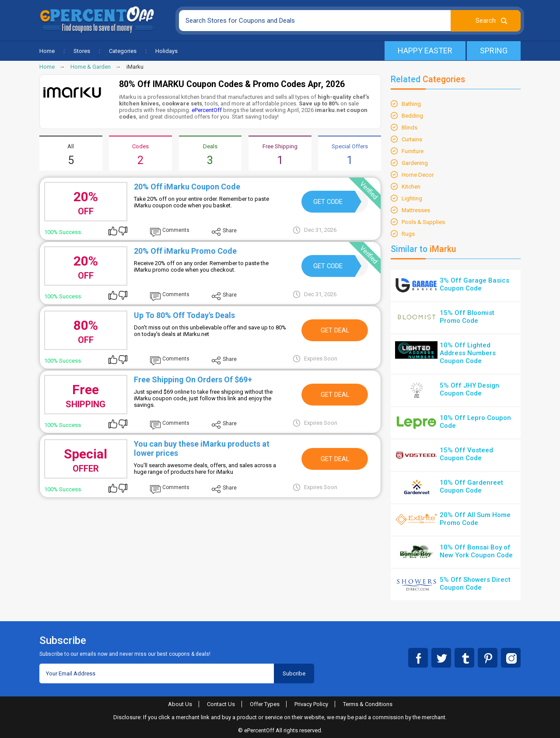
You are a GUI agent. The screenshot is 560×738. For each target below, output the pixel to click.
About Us (180, 704)
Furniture (413, 151)
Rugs (408, 234)
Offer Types (265, 704)
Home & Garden (91, 67)
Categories (123, 51)
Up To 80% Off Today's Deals (184, 315)
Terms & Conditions (368, 704)
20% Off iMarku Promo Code (185, 251)
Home (47, 51)
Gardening (415, 163)
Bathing (411, 104)
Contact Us (221, 704)
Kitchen (411, 187)
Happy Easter (425, 51)
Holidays (166, 51)
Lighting (412, 198)
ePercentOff (207, 110)
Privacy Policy (311, 704)
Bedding (412, 116)
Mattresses (416, 210)
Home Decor (418, 175)
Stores (82, 51)
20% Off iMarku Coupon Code (187, 187)
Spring (494, 51)
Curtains (412, 139)
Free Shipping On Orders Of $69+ (193, 379)
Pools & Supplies (423, 222)
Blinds (409, 128)
